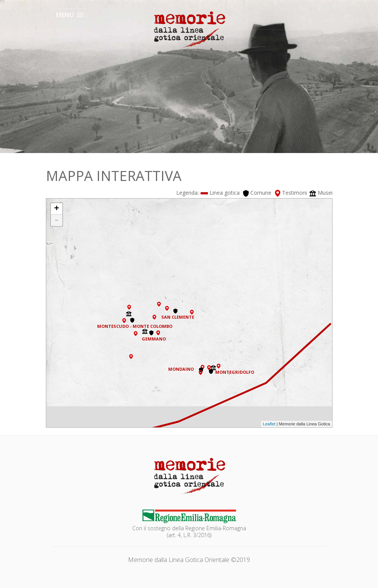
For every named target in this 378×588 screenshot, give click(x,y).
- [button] (57, 220)
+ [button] (56, 209)
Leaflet (269, 424)
